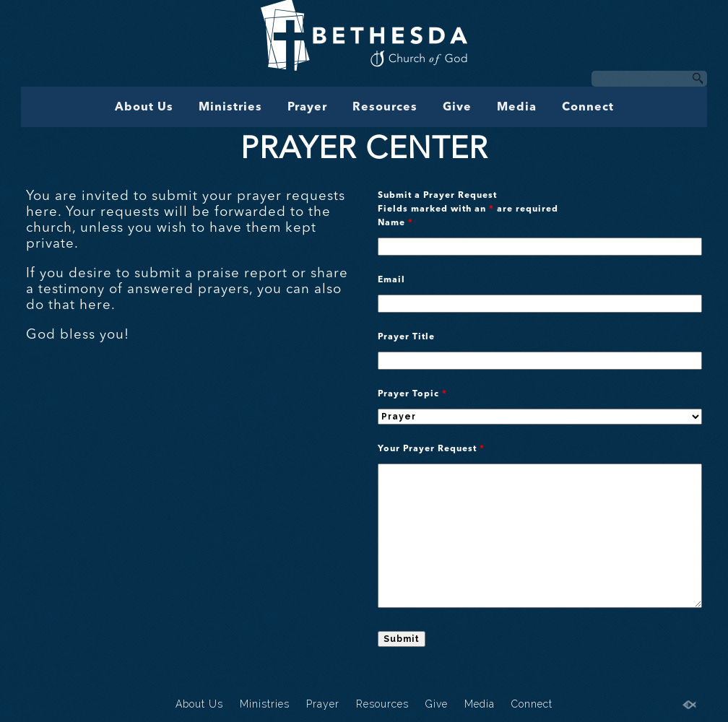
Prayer (307, 108)
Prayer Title (406, 337)
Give (457, 108)
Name (395, 223)
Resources (385, 108)
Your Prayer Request (431, 449)
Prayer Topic (412, 394)
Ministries (230, 108)
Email (391, 280)
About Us (144, 108)
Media (517, 108)
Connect (588, 108)
